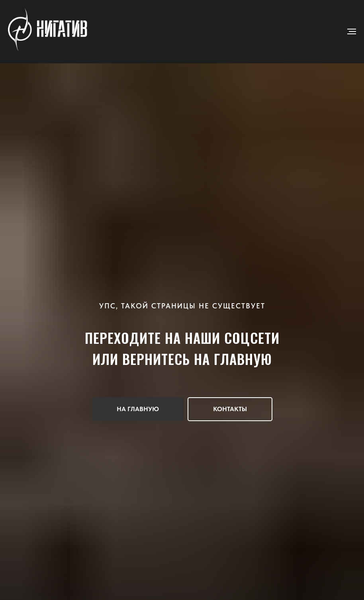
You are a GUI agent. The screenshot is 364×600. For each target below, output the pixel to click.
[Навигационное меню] (352, 31)
